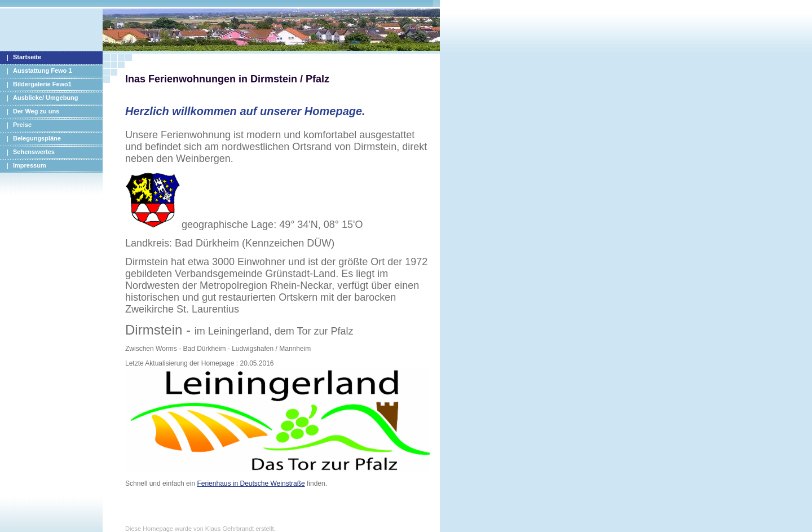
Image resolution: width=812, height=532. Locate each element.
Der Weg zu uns (36, 111)
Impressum (30, 165)
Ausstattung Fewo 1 (43, 71)
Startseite (27, 57)
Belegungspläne (37, 138)
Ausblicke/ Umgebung (46, 98)
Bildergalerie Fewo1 (42, 84)
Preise (22, 125)
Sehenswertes (34, 152)
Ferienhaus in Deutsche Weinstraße (251, 483)
